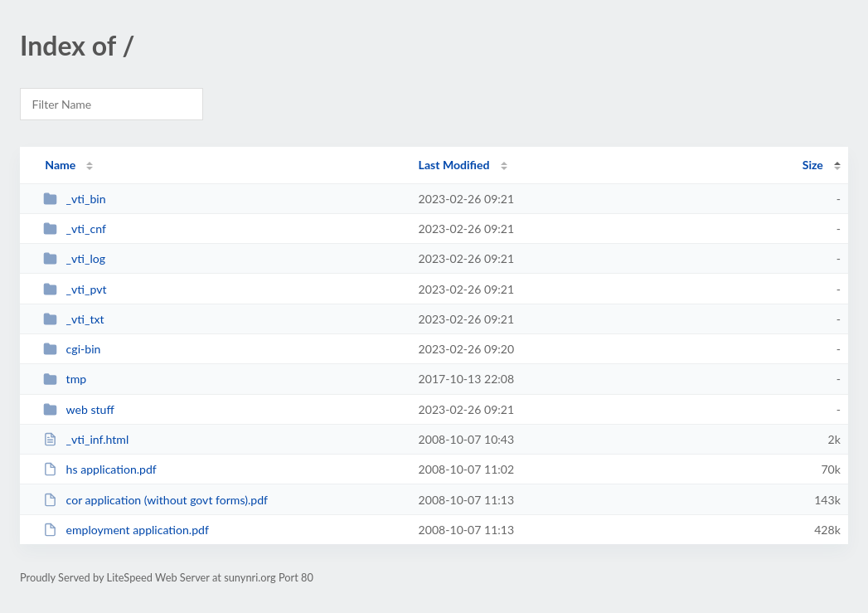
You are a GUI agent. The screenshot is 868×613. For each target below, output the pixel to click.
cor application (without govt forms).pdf (155, 500)
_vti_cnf (75, 229)
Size (813, 165)
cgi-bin (72, 349)
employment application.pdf (126, 530)
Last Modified (454, 165)
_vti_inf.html (86, 439)
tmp (65, 379)
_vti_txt (73, 319)
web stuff (79, 409)
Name (60, 165)
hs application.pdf (100, 469)
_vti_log (74, 258)
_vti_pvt (75, 289)
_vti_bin (74, 199)
